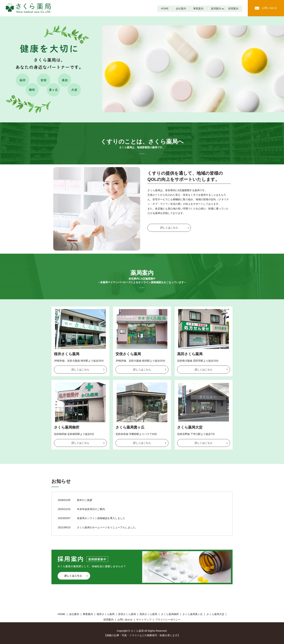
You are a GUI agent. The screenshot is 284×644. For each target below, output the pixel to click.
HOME (164, 9)
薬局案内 (216, 9)
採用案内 (233, 9)
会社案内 (180, 9)
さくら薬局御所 (67, 427)
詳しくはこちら (169, 228)
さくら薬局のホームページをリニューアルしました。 (107, 527)
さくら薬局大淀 (190, 427)
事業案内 (198, 9)
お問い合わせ (266, 8)
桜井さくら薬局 (67, 354)
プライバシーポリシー (168, 620)
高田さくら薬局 (190, 354)
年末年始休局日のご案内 (91, 509)
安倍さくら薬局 (128, 354)
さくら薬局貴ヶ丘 (130, 427)
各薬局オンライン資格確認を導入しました (101, 518)
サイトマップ (144, 620)
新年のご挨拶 (85, 500)
